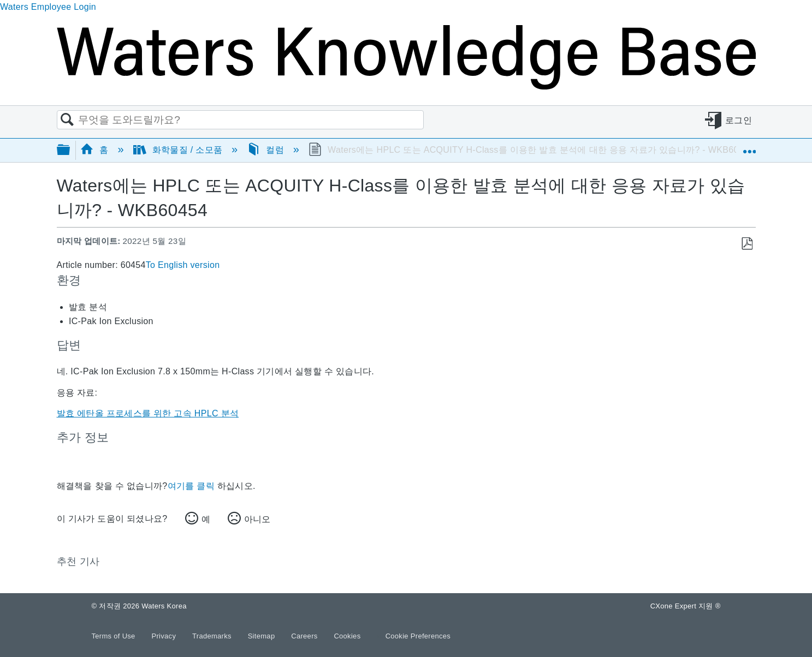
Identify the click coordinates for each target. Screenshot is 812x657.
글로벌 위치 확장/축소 (749, 147)
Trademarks (213, 636)
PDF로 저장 (747, 244)
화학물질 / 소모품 (179, 150)
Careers (305, 636)
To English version (183, 265)
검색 (68, 120)
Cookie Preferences (418, 636)
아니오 (257, 519)
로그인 (739, 120)
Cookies (347, 636)
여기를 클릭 (191, 486)
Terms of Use (115, 636)
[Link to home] (406, 86)
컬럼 (267, 150)
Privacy (165, 636)
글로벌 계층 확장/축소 (70, 150)
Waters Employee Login (48, 7)
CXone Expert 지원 (686, 606)
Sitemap (263, 636)
